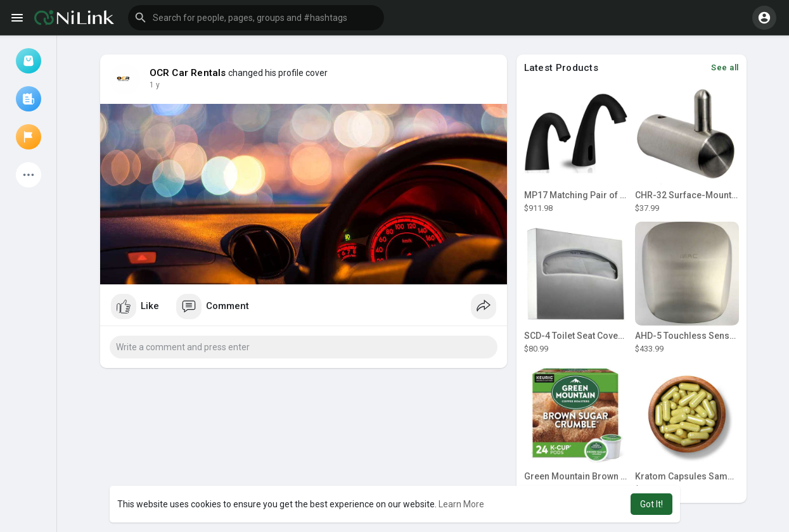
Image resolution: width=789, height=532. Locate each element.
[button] (256, 18)
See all (725, 67)
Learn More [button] (461, 504)
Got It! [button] (651, 504)
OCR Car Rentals (188, 73)
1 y (155, 85)
